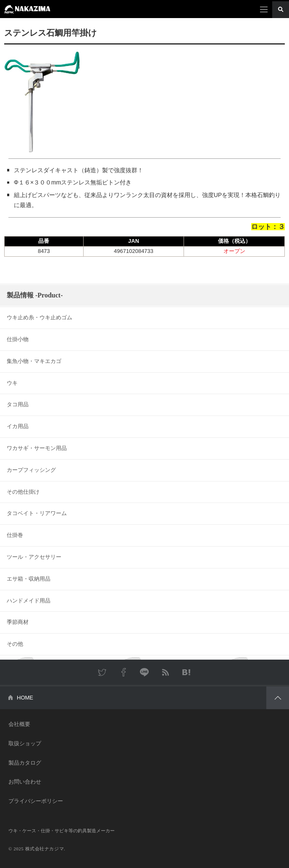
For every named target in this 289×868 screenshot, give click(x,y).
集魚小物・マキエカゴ (34, 361)
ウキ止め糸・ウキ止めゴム (39, 317)
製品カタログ (25, 763)
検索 (281, 10)
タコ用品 (18, 404)
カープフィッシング (31, 470)
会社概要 (19, 724)
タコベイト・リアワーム (37, 513)
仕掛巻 (15, 535)
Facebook (123, 672)
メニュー (264, 10)
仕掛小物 (18, 339)
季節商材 (18, 622)
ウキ (12, 383)
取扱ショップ (25, 743)
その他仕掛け (23, 492)
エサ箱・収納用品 (29, 579)
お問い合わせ (25, 782)
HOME (25, 698)
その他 (15, 644)
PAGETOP (278, 698)
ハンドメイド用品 (29, 601)
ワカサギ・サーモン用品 (37, 448)
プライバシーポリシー (36, 801)
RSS (166, 672)
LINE (144, 672)
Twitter (102, 672)
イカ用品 (18, 426)
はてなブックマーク (187, 672)
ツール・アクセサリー (34, 557)
